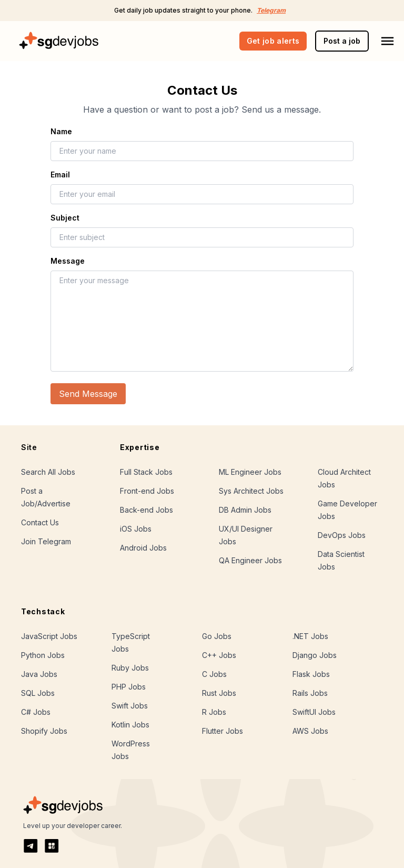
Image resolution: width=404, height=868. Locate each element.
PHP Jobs (129, 687)
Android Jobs (143, 548)
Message (68, 261)
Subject (65, 218)
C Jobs (214, 674)
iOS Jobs (136, 529)
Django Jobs (315, 655)
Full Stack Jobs (146, 472)
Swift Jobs (130, 706)
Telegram (271, 10)
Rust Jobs (219, 693)
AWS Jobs (310, 731)
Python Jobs (43, 655)
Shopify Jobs (44, 731)
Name (61, 131)
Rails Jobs (310, 693)
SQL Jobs (38, 693)
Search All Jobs (48, 472)
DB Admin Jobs (245, 510)
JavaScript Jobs (49, 636)
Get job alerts (273, 41)
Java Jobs (39, 674)
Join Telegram (46, 541)
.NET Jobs (310, 636)
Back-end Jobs (147, 510)
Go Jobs (217, 636)
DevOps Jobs (342, 535)
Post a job (342, 41)
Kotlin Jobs (130, 725)
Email (60, 174)
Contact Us (40, 522)
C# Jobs (36, 712)
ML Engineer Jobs (250, 472)
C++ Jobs (219, 655)
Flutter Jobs (223, 731)
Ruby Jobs (130, 668)
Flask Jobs (311, 674)
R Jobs (214, 712)
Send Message (88, 394)
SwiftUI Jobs (314, 712)
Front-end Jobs (147, 491)
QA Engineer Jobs (250, 560)
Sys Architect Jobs (251, 491)
